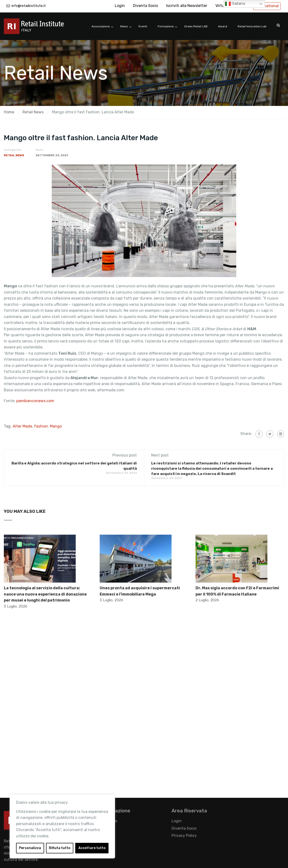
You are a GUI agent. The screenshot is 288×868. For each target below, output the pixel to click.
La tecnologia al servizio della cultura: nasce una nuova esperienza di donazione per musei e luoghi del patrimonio (45, 594)
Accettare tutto (92, 848)
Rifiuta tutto (60, 848)
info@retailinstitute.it (29, 6)
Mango (56, 426)
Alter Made (22, 426)
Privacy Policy (184, 836)
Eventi (143, 26)
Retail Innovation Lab (252, 26)
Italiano (235, 4)
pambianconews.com (36, 401)
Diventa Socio (145, 6)
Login (120, 6)
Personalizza (30, 848)
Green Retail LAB (196, 26)
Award (223, 26)
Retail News (14, 155)
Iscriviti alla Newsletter (187, 6)
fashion (41, 426)
